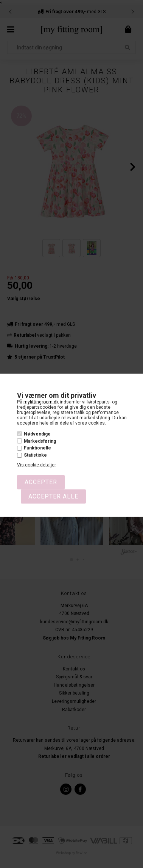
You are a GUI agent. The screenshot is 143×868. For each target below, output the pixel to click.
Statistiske (35, 455)
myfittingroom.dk (41, 402)
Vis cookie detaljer (37, 465)
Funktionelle (37, 448)
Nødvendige (37, 434)
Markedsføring (40, 441)
